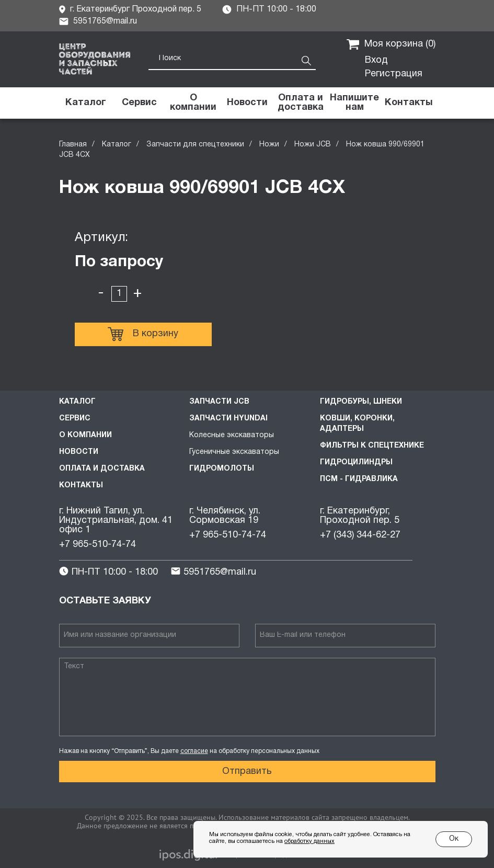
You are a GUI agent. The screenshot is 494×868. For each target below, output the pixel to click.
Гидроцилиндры (356, 462)
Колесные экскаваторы (232, 435)
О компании (85, 435)
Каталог (117, 145)
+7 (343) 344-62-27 (360, 535)
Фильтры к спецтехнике (372, 446)
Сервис (75, 419)
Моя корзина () (391, 44)
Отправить (247, 772)
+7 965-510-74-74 (97, 545)
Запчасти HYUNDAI (228, 419)
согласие (194, 751)
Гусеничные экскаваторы (234, 452)
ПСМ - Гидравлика (359, 479)
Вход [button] (376, 60)
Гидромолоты (222, 469)
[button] (355, 103)
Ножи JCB (313, 145)
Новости (79, 452)
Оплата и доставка (102, 469)
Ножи (269, 145)
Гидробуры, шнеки (361, 402)
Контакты (81, 486)
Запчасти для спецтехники (195, 145)
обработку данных (309, 841)
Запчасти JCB (219, 402)
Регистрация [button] (394, 74)
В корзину (143, 334)
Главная (73, 145)
